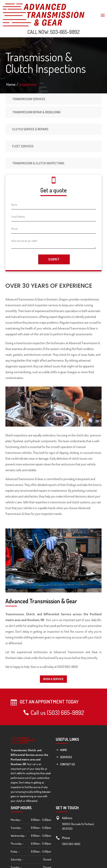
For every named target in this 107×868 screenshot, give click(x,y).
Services (66, 757)
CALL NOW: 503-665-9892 (53, 32)
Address (67, 818)
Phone (66, 838)
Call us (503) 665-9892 (57, 713)
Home (64, 750)
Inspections (28, 84)
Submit (54, 259)
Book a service (53, 679)
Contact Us (67, 764)
